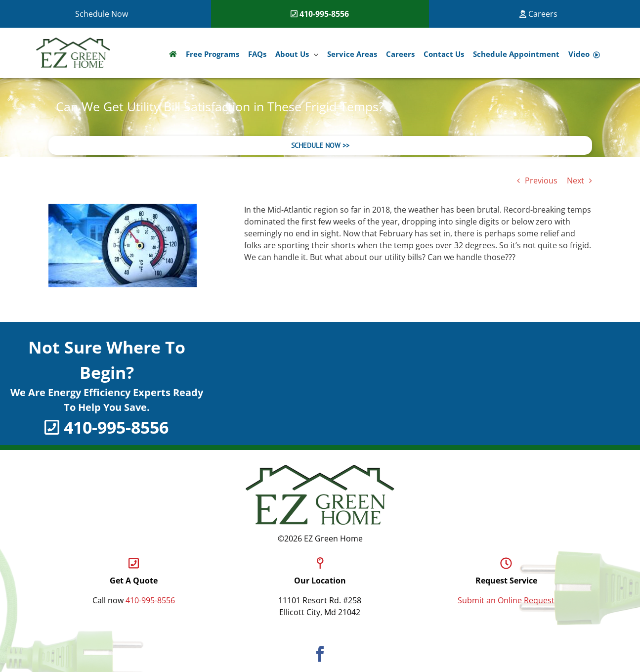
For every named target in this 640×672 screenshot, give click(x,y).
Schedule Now (102, 14)
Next (576, 180)
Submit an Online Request (506, 600)
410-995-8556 (324, 14)
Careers (538, 14)
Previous (541, 180)
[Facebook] (320, 654)
